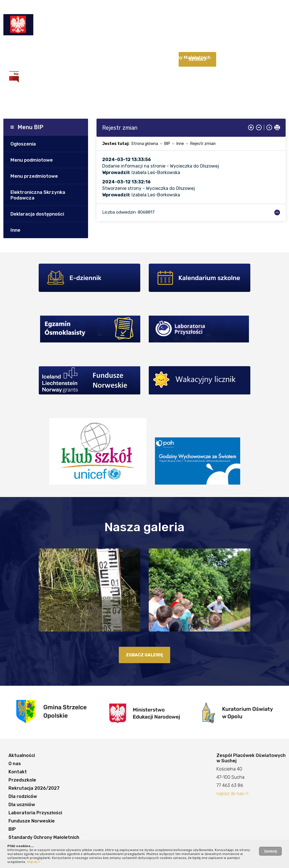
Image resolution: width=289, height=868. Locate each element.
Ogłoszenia (23, 144)
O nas (48, 46)
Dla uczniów (226, 46)
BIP (128, 57)
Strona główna (145, 144)
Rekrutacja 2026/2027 (145, 46)
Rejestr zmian (203, 144)
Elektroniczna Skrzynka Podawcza (38, 195)
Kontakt (69, 46)
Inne (15, 230)
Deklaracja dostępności (37, 214)
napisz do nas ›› (233, 794)
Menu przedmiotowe (34, 176)
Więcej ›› (34, 862)
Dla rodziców (192, 46)
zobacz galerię (144, 655)
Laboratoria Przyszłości (37, 57)
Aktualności (23, 46)
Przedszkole (98, 46)
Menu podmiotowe (32, 160)
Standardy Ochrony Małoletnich (174, 57)
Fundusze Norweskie (94, 57)
